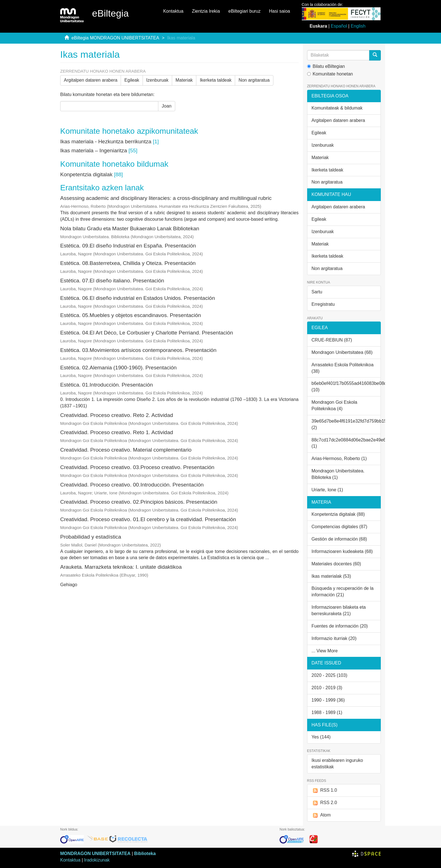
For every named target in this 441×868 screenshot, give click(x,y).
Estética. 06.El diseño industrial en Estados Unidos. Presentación (138, 298)
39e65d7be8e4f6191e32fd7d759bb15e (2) (346, 424)
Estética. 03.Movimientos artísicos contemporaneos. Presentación (138, 350)
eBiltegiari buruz (245, 11)
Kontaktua (173, 11)
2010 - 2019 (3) (327, 688)
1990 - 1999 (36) (328, 700)
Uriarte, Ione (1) (327, 490)
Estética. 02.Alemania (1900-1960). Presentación (118, 368)
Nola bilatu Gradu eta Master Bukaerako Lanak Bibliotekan (130, 228)
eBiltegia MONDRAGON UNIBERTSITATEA (115, 38)
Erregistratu (323, 304)
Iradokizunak (97, 860)
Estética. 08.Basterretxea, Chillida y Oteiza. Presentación (128, 263)
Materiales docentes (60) (336, 564)
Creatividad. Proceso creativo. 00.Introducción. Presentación (132, 485)
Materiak (184, 80)
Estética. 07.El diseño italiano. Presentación (112, 281)
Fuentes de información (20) (340, 626)
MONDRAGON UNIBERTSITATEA (95, 854)
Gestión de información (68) (339, 539)
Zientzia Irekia (206, 11)
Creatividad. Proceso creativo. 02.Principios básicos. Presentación (139, 502)
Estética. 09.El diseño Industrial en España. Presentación (128, 246)
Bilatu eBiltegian (326, 66)
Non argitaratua (254, 80)
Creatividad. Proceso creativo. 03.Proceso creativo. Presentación (137, 467)
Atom (321, 815)
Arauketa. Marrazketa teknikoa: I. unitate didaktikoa (121, 567)
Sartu (317, 292)
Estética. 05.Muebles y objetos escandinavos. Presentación (131, 315)
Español (339, 26)
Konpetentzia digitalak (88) (338, 514)
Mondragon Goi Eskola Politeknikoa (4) (335, 405)
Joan (167, 106)
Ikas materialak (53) (331, 576)
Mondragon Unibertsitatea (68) (342, 352)
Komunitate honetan (330, 74)
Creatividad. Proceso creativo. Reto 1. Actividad (117, 432)
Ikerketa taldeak (216, 80)
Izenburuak (157, 80)
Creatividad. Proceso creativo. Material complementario (126, 450)
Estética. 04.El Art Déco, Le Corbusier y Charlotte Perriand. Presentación (147, 333)
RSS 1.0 (324, 790)
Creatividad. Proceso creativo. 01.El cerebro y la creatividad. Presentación (148, 519)
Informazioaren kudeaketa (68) (342, 551)
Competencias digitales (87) (339, 527)
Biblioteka (145, 854)
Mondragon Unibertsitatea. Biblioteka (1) (338, 474)
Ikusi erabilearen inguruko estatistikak (337, 764)
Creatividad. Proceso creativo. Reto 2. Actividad (117, 415)
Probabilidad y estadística (91, 537)
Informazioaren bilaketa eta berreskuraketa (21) (339, 610)
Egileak (132, 80)
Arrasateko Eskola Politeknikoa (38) (343, 368)
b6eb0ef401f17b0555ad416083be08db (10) (346, 387)
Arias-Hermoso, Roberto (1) (339, 458)
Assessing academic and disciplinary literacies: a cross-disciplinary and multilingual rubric (166, 198)
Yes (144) (321, 737)
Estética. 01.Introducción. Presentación (107, 385)
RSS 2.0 (324, 803)
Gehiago (69, 585)
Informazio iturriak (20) (334, 638)
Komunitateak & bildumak (337, 108)
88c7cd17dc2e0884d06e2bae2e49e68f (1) (346, 443)
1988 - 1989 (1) (327, 712)
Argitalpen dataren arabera (91, 80)
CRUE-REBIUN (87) (332, 340)
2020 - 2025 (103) (329, 675)
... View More (325, 651)
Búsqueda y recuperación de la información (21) (343, 592)
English (358, 26)
